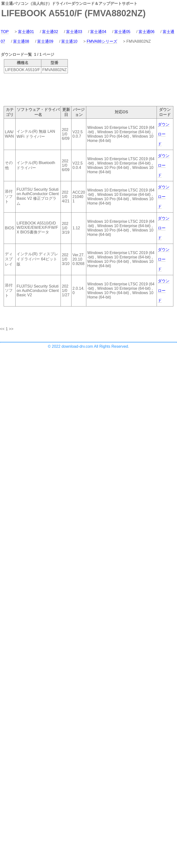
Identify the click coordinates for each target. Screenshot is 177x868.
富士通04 (98, 32)
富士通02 (50, 32)
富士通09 (45, 41)
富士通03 (74, 32)
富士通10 (69, 41)
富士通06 (147, 32)
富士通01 (26, 32)
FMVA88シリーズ (102, 41)
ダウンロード (164, 134)
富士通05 (122, 32)
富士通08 (21, 41)
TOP (5, 32)
